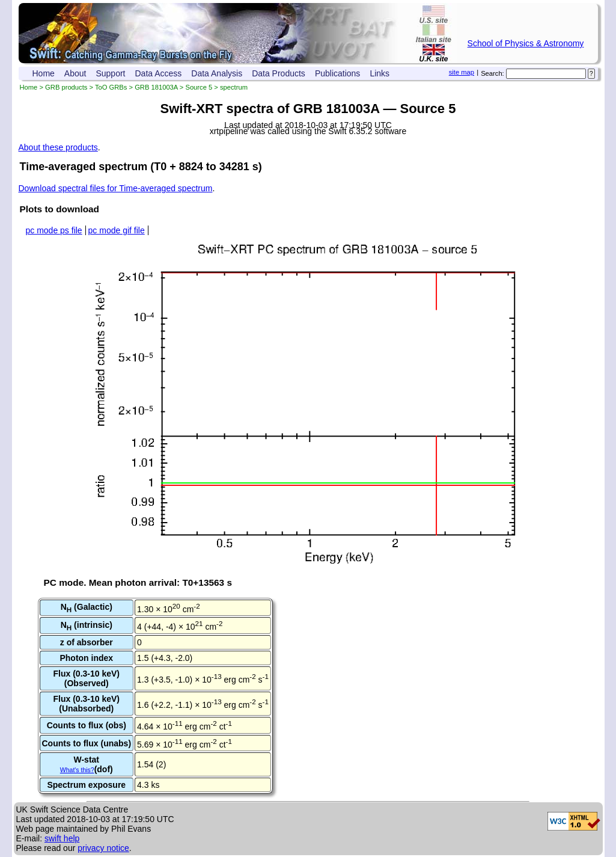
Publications (338, 73)
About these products (58, 147)
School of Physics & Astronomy (526, 43)
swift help (62, 838)
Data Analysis (217, 73)
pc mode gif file (117, 230)
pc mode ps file (54, 230)
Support (110, 73)
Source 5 (199, 87)
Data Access (159, 73)
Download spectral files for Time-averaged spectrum (116, 188)
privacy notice (103, 848)
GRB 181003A (156, 87)
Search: (492, 73)
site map (462, 72)
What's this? (77, 770)
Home (44, 73)
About (75, 73)
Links (380, 73)
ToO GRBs (111, 87)
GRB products (66, 87)
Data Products (279, 73)
